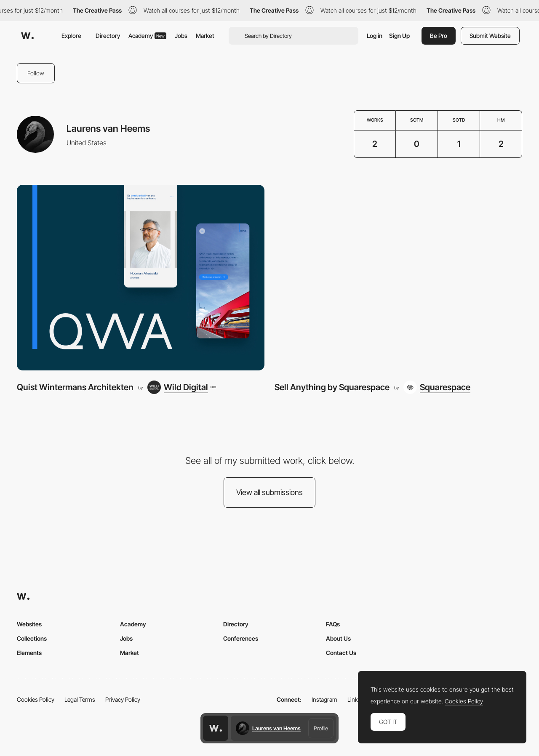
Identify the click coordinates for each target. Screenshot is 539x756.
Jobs (181, 36)
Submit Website (490, 36)
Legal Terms (80, 699)
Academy (147, 36)
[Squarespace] (437, 387)
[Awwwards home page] (216, 728)
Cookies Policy (36, 699)
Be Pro (439, 36)
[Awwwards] (27, 36)
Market (205, 36)
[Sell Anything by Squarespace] (398, 278)
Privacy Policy (123, 699)
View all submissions (269, 492)
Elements (29, 653)
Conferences (241, 638)
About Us (338, 638)
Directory (108, 36)
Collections (32, 638)
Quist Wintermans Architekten (75, 387)
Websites (29, 624)
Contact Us (341, 653)
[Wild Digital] (181, 387)
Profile (321, 728)
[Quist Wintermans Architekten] (141, 278)
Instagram (324, 699)
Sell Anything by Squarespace (332, 387)
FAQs (333, 624)
